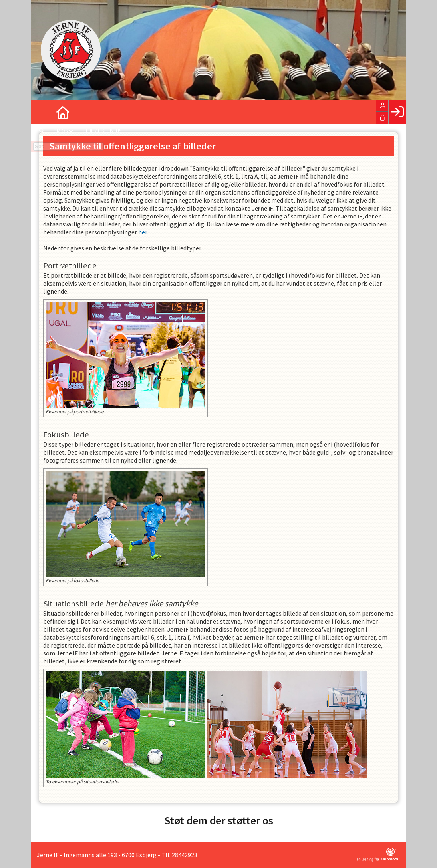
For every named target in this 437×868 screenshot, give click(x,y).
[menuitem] (43, 112)
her (143, 232)
